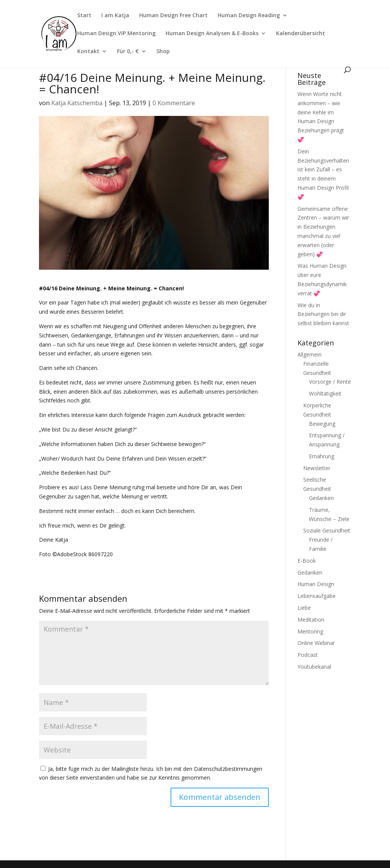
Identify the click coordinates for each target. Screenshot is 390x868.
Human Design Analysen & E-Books (212, 34)
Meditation (311, 620)
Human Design (316, 584)
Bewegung (322, 424)
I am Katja (115, 16)
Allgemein (310, 354)
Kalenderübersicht (301, 34)
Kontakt (88, 52)
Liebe (304, 608)
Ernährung (322, 456)
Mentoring (310, 631)
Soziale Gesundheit (327, 530)
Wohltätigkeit (325, 393)
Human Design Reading (249, 16)
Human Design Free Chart (173, 16)
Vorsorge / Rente (330, 382)
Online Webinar (316, 643)
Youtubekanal (314, 667)
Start (84, 16)
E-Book (307, 561)
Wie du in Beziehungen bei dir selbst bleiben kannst (323, 314)
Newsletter (317, 468)
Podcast (308, 655)
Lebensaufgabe (317, 596)
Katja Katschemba (77, 103)
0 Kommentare (174, 103)
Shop (163, 52)
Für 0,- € (128, 52)
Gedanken (321, 498)
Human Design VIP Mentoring (116, 34)
